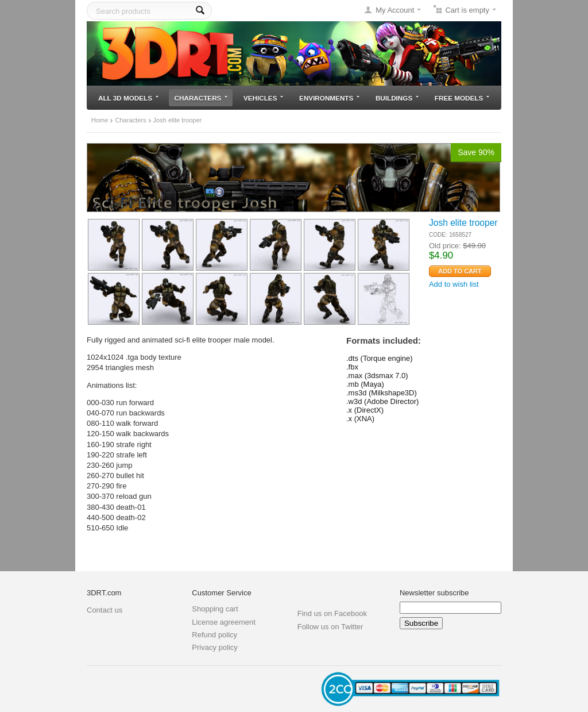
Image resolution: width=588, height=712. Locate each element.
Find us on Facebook (332, 613)
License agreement (224, 622)
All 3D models (128, 98)
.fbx (352, 367)
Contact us (105, 610)
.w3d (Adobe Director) (382, 401)
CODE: (438, 235)
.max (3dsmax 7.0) (377, 376)
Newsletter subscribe (434, 593)
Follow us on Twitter (330, 627)
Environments (329, 98)
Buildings (397, 98)
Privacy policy (214, 647)
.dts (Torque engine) (380, 358)
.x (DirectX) (365, 410)
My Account (395, 10)
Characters (201, 98)
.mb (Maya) (365, 384)
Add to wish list (454, 284)
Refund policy (214, 635)
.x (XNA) (360, 419)
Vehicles (263, 98)
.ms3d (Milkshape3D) (382, 393)
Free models (462, 98)
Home (100, 120)
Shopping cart (215, 609)
